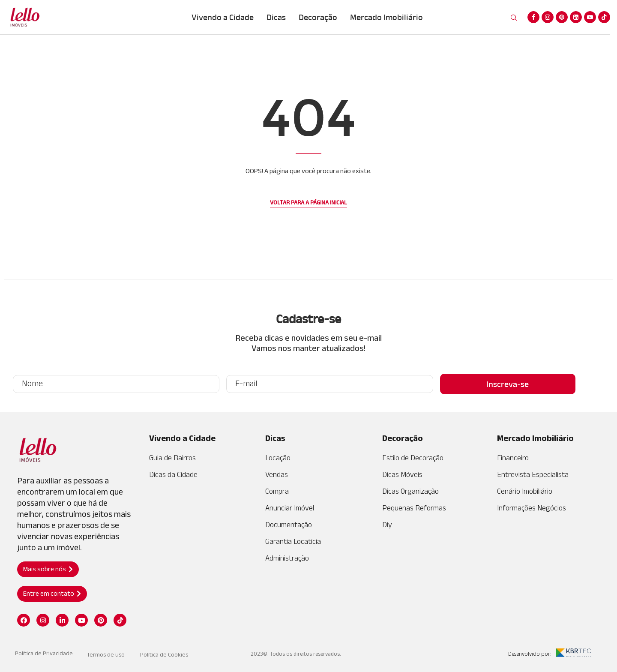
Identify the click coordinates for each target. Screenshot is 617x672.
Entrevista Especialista (533, 474)
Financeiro (513, 458)
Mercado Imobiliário (386, 17)
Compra (277, 491)
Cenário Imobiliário (525, 491)
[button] (48, 569)
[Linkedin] (576, 17)
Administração (287, 558)
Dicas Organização (410, 491)
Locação (278, 458)
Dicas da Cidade (173, 474)
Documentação (289, 525)
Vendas (277, 474)
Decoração (318, 17)
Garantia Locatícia (293, 541)
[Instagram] (548, 17)
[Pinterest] (562, 17)
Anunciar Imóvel (290, 508)
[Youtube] (590, 17)
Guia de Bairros (172, 458)
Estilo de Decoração (413, 458)
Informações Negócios (532, 508)
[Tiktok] (604, 17)
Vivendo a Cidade (223, 17)
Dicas (276, 17)
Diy (387, 525)
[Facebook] (533, 17)
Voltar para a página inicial (308, 202)
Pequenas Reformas (414, 508)
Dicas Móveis (402, 474)
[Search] (514, 18)
